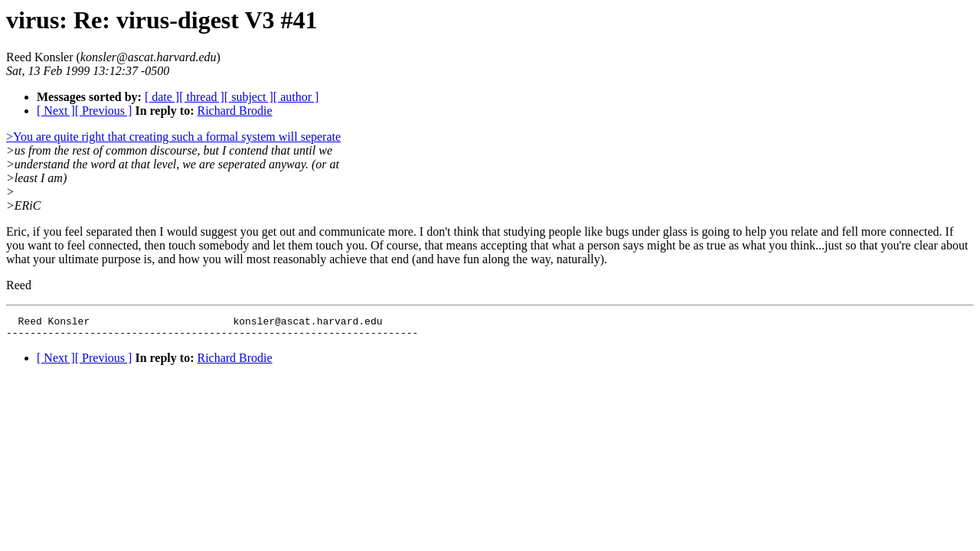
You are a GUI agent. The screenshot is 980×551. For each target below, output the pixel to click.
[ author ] (296, 97)
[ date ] (162, 97)
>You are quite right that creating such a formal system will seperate (173, 137)
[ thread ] (202, 97)
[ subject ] (249, 97)
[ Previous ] (104, 111)
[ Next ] (56, 111)
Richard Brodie (234, 111)
